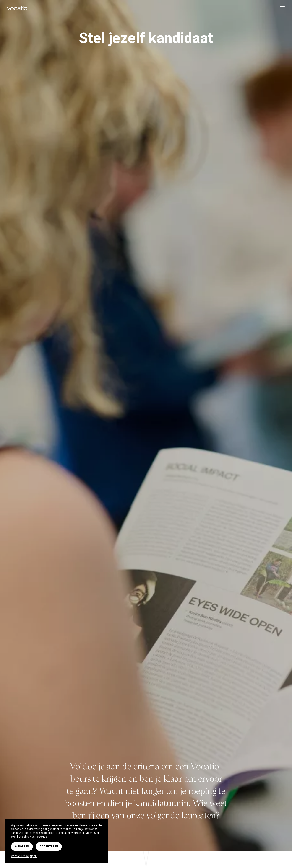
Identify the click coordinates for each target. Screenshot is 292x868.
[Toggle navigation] (281, 9)
